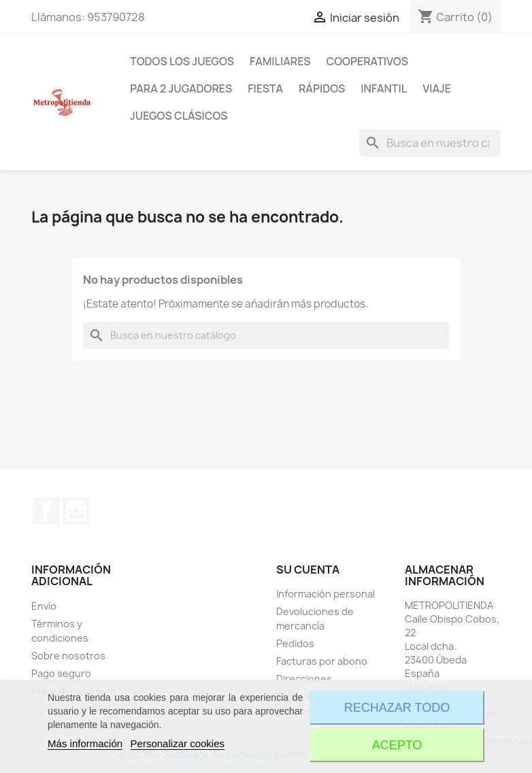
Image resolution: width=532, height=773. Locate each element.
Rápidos (322, 88)
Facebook (46, 511)
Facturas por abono (322, 661)
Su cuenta (308, 570)
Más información (85, 743)
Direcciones (304, 679)
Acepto (397, 745)
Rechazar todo (397, 708)
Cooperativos (367, 61)
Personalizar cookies (178, 743)
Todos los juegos (182, 61)
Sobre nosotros (68, 656)
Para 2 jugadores (181, 88)
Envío (44, 606)
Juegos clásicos (179, 116)
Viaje (437, 88)
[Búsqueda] (430, 143)
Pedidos (295, 643)
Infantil (384, 88)
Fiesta (265, 88)
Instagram (76, 511)
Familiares (280, 61)
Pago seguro (61, 673)
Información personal (326, 594)
